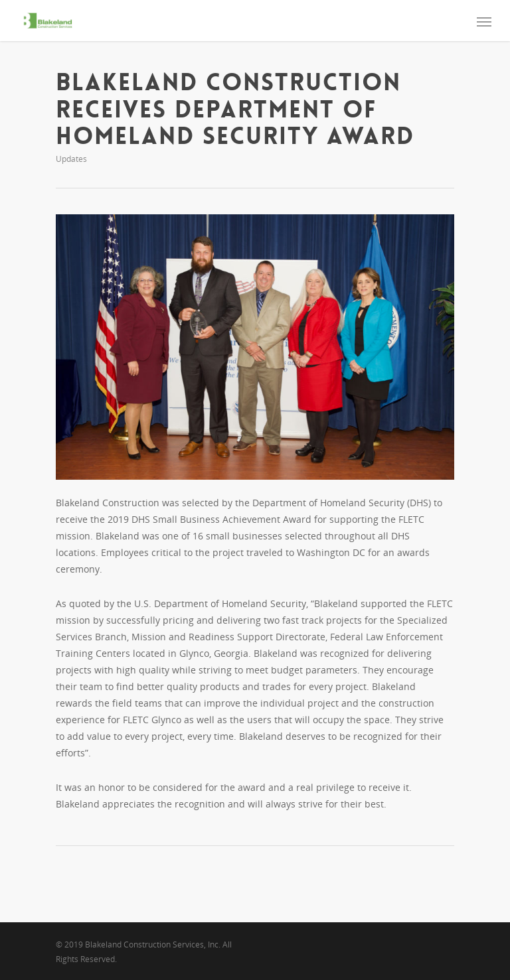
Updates (71, 159)
